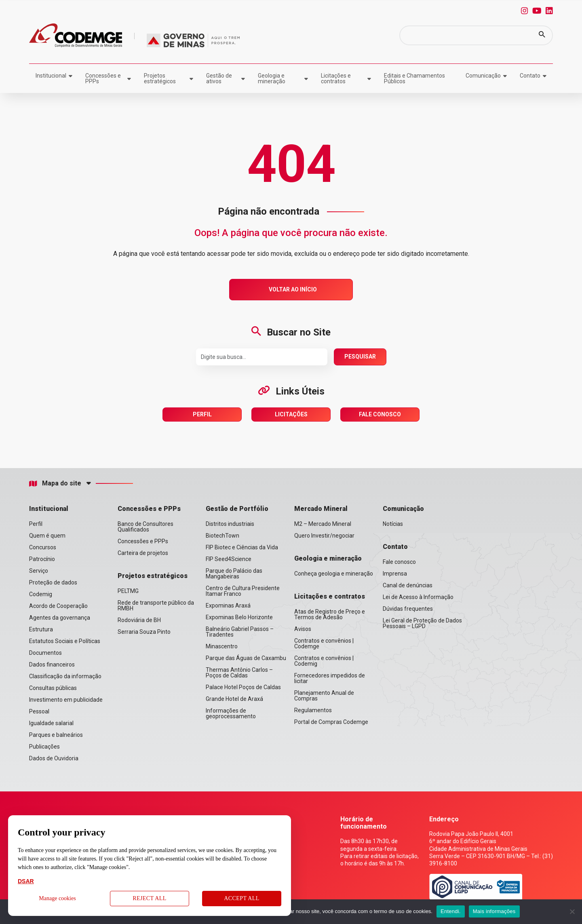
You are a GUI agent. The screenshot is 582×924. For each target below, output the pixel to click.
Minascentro (222, 646)
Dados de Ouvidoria (54, 758)
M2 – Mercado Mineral (323, 524)
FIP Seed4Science (229, 559)
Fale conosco (399, 562)
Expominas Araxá (228, 605)
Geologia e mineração (272, 78)
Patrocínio (42, 559)
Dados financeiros (52, 665)
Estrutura (41, 629)
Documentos (45, 653)
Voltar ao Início (293, 289)
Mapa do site (55, 483)
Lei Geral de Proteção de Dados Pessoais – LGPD (422, 623)
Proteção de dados (53, 582)
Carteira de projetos (143, 553)
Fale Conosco (380, 414)
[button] (542, 35)
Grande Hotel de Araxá (234, 699)
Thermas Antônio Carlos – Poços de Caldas (239, 673)
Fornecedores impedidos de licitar (330, 678)
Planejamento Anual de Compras (324, 696)
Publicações (44, 747)
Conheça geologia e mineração (334, 574)
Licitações (291, 414)
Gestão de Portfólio (237, 509)
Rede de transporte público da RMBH (156, 605)
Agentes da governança (60, 618)
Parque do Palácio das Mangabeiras (234, 574)
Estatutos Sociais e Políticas (65, 641)
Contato (530, 76)
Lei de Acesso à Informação (418, 597)
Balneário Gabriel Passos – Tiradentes (240, 632)
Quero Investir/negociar (324, 536)
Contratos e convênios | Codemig (324, 661)
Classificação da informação (65, 676)
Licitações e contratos (336, 78)
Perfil (202, 414)
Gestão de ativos (219, 78)
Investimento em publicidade (66, 700)
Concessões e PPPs (103, 78)
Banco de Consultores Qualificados (145, 527)
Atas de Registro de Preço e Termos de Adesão (330, 614)
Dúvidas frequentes (408, 609)
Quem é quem (47, 536)
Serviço (39, 571)
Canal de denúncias (408, 585)
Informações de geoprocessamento (231, 713)
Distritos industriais (230, 524)
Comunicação (483, 76)
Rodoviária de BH (139, 620)
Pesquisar (360, 357)
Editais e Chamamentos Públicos (414, 78)
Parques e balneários (56, 735)
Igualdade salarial (51, 723)
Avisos (303, 629)
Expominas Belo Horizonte (239, 617)
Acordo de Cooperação (58, 606)
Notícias (393, 524)
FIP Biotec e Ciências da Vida (242, 547)
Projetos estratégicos (160, 78)
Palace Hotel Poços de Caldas (243, 687)
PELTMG (128, 591)
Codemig (41, 594)
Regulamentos (313, 710)
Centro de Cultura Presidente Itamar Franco (243, 591)
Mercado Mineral (321, 509)
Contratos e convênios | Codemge (324, 643)
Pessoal (39, 711)
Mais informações (494, 911)
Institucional (51, 76)
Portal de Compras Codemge (331, 722)
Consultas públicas (53, 688)
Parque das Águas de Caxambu (246, 658)
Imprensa (395, 574)
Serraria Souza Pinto (144, 632)
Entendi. (451, 911)
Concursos (43, 547)
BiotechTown (222, 536)
